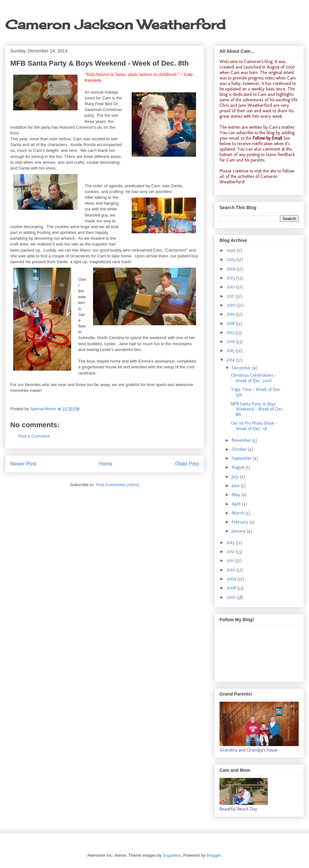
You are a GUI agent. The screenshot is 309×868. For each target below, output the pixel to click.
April (237, 504)
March (239, 513)
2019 (231, 314)
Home (106, 464)
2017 (231, 332)
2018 (231, 323)
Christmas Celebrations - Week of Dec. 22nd (253, 378)
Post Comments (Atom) (117, 485)
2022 (231, 287)
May (237, 495)
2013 (231, 543)
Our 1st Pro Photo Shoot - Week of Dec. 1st (254, 426)
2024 (232, 269)
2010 (231, 570)
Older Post (187, 464)
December (242, 368)
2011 (231, 561)
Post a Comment (34, 436)
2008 (232, 588)
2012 (231, 552)
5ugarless (172, 855)
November (242, 440)
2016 (231, 342)
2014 (231, 360)
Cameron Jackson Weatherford (115, 25)
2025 (231, 259)
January (239, 531)
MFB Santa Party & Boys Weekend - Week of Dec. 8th (257, 409)
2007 (232, 597)
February (241, 522)
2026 (232, 250)
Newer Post (23, 464)
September (242, 458)
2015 (231, 351)
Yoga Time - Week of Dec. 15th (256, 392)
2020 (232, 305)
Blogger (214, 855)
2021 (231, 296)
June (236, 486)
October (240, 449)
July (236, 477)
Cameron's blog (258, 62)
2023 (231, 278)
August (239, 467)
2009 (232, 579)
